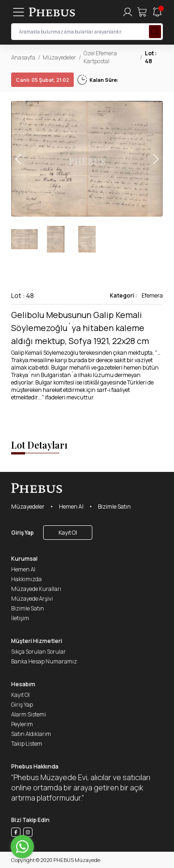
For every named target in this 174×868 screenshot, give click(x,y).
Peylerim (22, 724)
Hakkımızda (26, 579)
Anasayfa (23, 57)
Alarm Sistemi (29, 714)
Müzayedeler (59, 57)
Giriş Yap (23, 533)
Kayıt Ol (68, 533)
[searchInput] (87, 32)
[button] (155, 159)
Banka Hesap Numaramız (44, 661)
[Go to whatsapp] (22, 847)
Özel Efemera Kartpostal (100, 57)
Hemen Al (71, 507)
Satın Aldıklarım (31, 734)
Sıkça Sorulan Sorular (39, 652)
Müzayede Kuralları (36, 589)
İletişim (20, 618)
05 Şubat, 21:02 (42, 80)
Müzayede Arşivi (32, 599)
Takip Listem (27, 744)
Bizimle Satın (114, 507)
